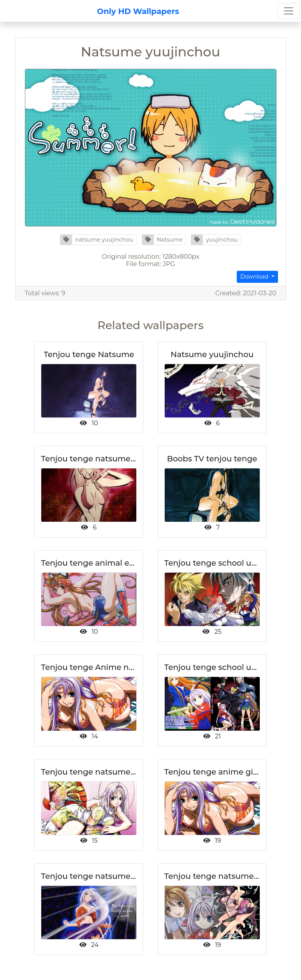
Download (255, 277)
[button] (98, 240)
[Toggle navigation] (289, 11)
